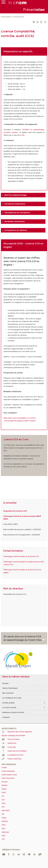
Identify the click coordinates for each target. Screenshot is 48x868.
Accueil (5, 683)
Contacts (6, 717)
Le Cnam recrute (9, 708)
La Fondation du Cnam (12, 698)
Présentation (6, 17)
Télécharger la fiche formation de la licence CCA (21, 556)
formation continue (11, 132)
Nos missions (8, 693)
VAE (23, 135)
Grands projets (9, 703)
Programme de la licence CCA (15, 511)
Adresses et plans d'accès (13, 712)
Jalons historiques (10, 688)
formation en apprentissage (33, 130)
